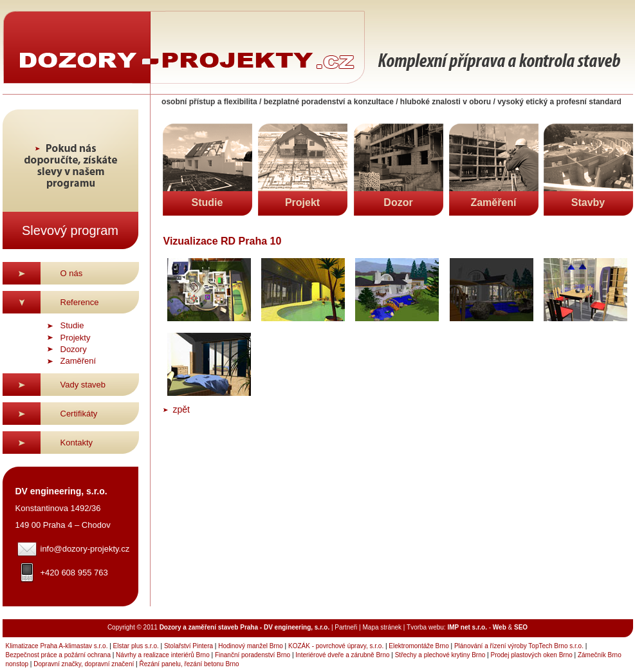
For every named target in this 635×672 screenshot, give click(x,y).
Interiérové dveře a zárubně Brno (342, 655)
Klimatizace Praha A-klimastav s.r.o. (57, 646)
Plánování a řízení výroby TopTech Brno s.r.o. (519, 646)
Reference (80, 302)
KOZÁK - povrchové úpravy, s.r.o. (336, 646)
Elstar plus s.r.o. (136, 646)
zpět (181, 409)
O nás (72, 273)
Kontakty (77, 443)
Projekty (76, 338)
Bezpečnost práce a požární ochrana (58, 655)
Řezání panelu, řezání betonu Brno (189, 664)
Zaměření (78, 361)
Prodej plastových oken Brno (531, 655)
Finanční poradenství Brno (253, 655)
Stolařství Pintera (189, 646)
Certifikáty (79, 414)
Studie (72, 325)
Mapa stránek (382, 627)
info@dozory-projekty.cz (85, 549)
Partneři (346, 627)
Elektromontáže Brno (419, 646)
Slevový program (70, 230)
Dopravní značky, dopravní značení (84, 664)
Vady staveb (83, 385)
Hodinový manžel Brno (251, 646)
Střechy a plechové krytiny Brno (440, 655)
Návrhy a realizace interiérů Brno (163, 655)
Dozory (74, 349)
